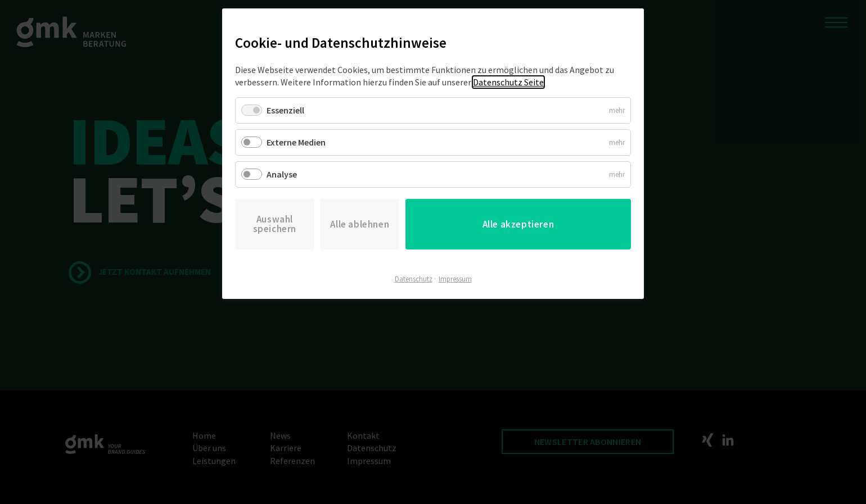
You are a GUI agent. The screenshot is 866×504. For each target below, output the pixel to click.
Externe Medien (296, 142)
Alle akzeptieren (518, 224)
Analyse (282, 174)
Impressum (455, 279)
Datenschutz (414, 279)
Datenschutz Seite (508, 82)
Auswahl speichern (275, 224)
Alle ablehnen (360, 224)
